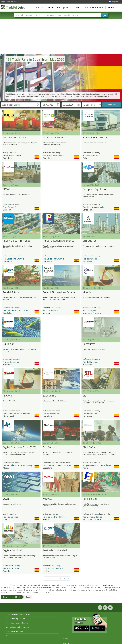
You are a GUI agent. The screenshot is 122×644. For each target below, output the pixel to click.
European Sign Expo (94, 189)
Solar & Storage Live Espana (59, 292)
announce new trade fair (87, 588)
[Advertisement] (61, 36)
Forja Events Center (12, 207)
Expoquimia (50, 396)
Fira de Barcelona (91, 259)
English (116, 2)
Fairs (39, 8)
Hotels (112, 8)
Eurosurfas (89, 344)
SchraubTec (89, 241)
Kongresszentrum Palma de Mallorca (99, 465)
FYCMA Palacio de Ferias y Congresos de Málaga (25, 465)
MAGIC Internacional (15, 138)
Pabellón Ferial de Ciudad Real (17, 414)
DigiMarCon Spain (13, 550)
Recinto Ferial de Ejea (92, 517)
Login (3, 2)
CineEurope (50, 447)
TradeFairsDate (13, 7)
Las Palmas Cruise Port (53, 568)
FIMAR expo (10, 189)
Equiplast (8, 344)
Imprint (66, 643)
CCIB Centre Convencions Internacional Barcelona (66, 465)
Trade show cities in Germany (18, 623)
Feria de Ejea (90, 499)
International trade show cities (18, 627)
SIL (84, 396)
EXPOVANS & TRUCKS (95, 138)
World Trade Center (12, 156)
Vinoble (87, 292)
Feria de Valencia (51, 310)
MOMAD (48, 499)
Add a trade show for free (89, 8)
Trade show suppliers (59, 8)
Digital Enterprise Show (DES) (19, 447)
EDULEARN (89, 447)
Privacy (66, 639)
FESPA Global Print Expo (17, 241)
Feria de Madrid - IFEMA (54, 517)
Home (5, 597)
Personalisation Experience (58, 241)
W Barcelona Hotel (11, 568)
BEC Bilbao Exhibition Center (16, 310)
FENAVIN (8, 396)
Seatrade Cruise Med (55, 550)
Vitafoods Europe (53, 138)
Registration (12, 2)
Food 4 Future (11, 292)
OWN (6, 499)
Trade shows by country (15, 619)
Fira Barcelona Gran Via (53, 156)
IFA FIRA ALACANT (91, 156)
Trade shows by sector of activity (19, 614)
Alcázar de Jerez (90, 310)
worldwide (16, 597)
